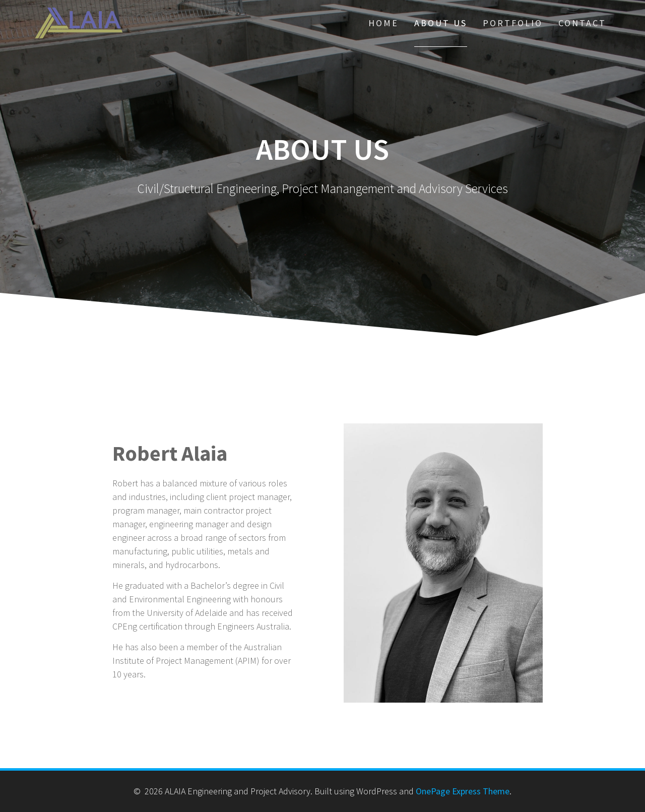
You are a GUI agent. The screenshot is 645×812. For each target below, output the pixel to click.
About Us (441, 23)
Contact (582, 23)
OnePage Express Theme (463, 791)
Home (383, 23)
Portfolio (513, 23)
